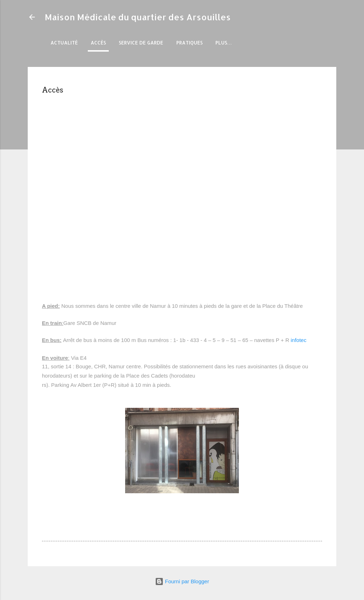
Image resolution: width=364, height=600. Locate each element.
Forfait (226, 43)
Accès (98, 43)
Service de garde (141, 43)
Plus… (257, 43)
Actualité (64, 43)
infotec (299, 340)
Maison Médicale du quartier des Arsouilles (138, 17)
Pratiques (189, 43)
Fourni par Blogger (182, 581)
